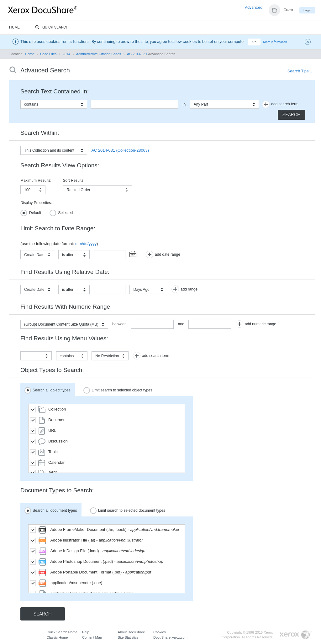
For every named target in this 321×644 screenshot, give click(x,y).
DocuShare (58, 10)
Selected (61, 213)
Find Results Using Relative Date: (65, 272)
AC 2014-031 (137, 54)
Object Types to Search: (52, 370)
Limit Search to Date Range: (58, 228)
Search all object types (47, 390)
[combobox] (54, 104)
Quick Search (52, 28)
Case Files (48, 54)
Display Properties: (36, 203)
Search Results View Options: (60, 165)
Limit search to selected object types (118, 390)
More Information (275, 42)
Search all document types (51, 511)
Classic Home (57, 637)
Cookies (160, 632)
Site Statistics (128, 637)
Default (31, 213)
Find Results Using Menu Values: (64, 338)
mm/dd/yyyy (86, 244)
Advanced (254, 7)
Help (86, 632)
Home (14, 27)
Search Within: (40, 133)
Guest (289, 10)
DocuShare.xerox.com (170, 637)
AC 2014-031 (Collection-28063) (120, 150)
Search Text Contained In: (55, 91)
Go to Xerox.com (296, 635)
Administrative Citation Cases (99, 54)
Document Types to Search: (57, 490)
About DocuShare (132, 632)
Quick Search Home (62, 632)
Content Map (92, 637)
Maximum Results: (36, 181)
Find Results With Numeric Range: (66, 307)
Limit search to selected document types (128, 511)
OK (254, 42)
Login (307, 10)
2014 (66, 54)
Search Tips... (300, 71)
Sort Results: (74, 181)
